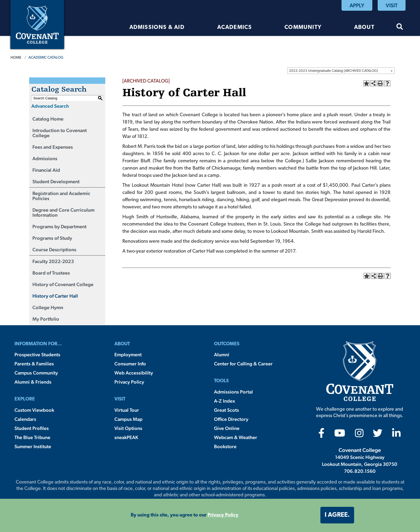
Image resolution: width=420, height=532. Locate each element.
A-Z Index (224, 401)
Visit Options (128, 428)
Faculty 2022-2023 (53, 261)
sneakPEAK (126, 437)
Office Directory (231, 419)
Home (16, 57)
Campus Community (36, 373)
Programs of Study (52, 238)
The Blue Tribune (32, 437)
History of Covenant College (63, 284)
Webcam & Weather (236, 437)
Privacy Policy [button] (223, 515)
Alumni (222, 355)
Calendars (25, 419)
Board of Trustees (51, 273)
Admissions (45, 158)
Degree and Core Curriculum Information (63, 212)
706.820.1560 (360, 471)
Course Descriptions (54, 250)
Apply (357, 5)
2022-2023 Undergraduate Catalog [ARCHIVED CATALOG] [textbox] (333, 71)
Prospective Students (37, 355)
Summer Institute (33, 446)
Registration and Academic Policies (61, 196)
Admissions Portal (233, 392)
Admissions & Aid (157, 27)
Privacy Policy (129, 382)
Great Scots (226, 410)
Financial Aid (46, 170)
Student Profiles (32, 428)
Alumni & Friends (33, 382)
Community (303, 27)
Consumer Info (130, 364)
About (364, 27)
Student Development (56, 181)
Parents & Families (34, 364)
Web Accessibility (134, 373)
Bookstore (225, 446)
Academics (235, 27)
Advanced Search (50, 106)
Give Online (227, 428)
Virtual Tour (127, 410)
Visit (392, 5)
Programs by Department (59, 226)
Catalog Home (48, 119)
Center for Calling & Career (243, 364)
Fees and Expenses (53, 147)
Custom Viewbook (34, 410)
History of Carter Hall (55, 296)
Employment (128, 355)
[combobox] (341, 71)
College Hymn (48, 307)
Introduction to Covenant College (60, 133)
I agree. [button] (337, 515)
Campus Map (128, 419)
